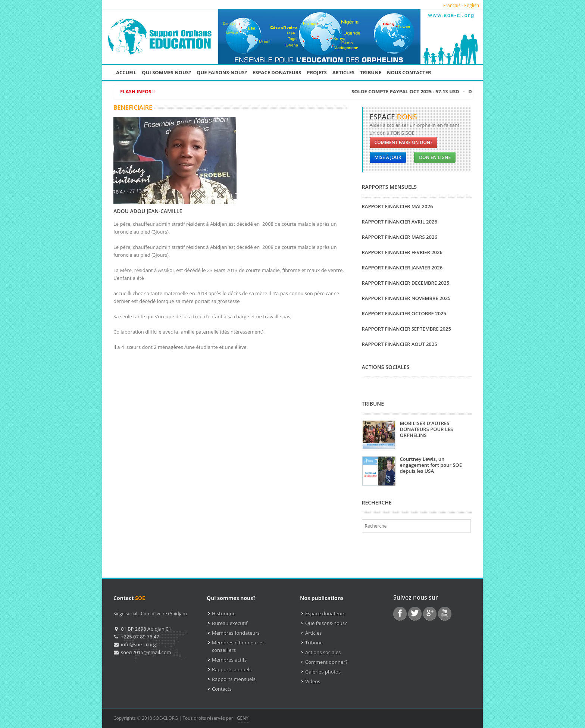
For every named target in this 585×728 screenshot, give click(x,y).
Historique (224, 613)
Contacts (222, 689)
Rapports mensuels (234, 679)
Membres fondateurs (236, 633)
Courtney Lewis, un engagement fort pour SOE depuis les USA (431, 465)
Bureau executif (230, 623)
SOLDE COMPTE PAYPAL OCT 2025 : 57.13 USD (456, 91)
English (472, 5)
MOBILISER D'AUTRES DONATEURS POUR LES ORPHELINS (427, 429)
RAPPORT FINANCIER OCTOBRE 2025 (404, 313)
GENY (243, 718)
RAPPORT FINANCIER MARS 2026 (400, 237)
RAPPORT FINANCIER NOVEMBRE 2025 (406, 298)
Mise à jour (388, 157)
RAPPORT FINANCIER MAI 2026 (398, 206)
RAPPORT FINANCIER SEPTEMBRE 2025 (406, 329)
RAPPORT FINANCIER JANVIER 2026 (402, 268)
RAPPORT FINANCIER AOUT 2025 (400, 344)
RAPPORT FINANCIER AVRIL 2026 (400, 222)
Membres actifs (229, 660)
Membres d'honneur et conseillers (238, 646)
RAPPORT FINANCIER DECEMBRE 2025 (406, 283)
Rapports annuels (232, 669)
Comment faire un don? (403, 142)
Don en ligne (435, 157)
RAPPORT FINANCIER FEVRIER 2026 (402, 252)
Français (452, 5)
